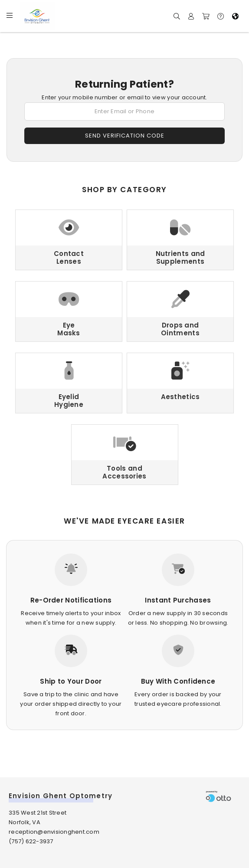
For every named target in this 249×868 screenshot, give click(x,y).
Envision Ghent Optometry (61, 796)
